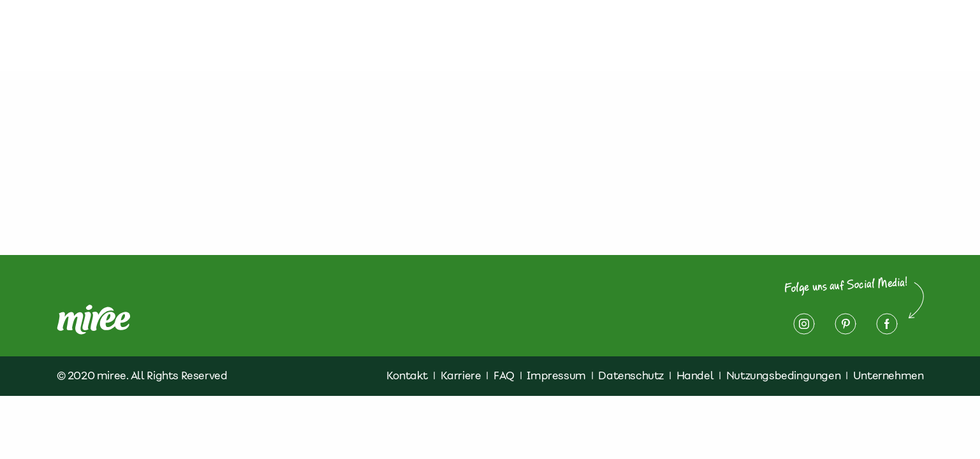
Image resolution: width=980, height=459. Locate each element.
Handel (695, 375)
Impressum (874, 36)
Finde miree (623, 36)
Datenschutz (782, 36)
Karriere (461, 375)
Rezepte (546, 36)
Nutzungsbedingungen (783, 375)
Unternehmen (889, 375)
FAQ (504, 375)
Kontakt (700, 36)
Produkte (477, 36)
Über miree (400, 36)
